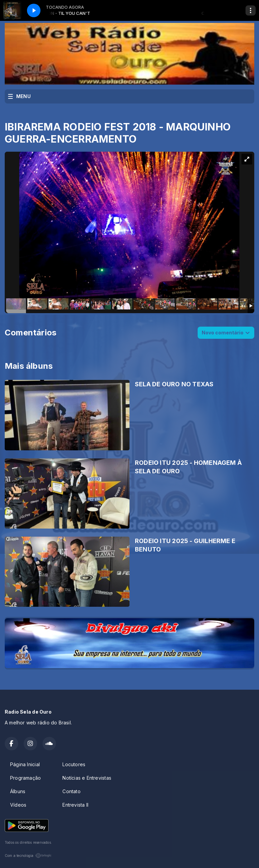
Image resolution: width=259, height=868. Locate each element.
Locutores (74, 764)
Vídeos (18, 805)
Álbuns (18, 791)
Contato (71, 791)
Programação (25, 778)
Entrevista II (75, 805)
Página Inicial (25, 764)
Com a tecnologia (28, 856)
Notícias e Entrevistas (87, 778)
